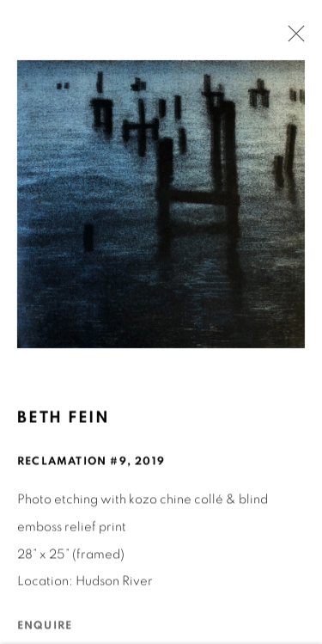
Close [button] (292, 39)
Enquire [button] (45, 627)
